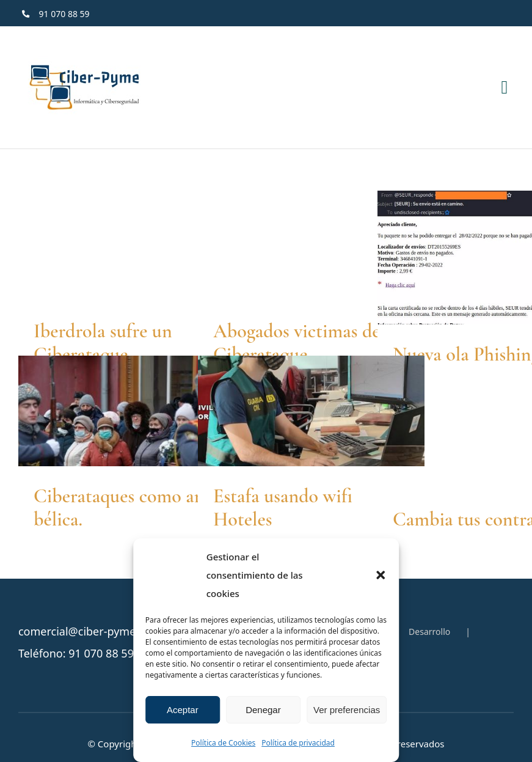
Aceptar (183, 710)
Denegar (263, 710)
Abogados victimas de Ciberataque (297, 343)
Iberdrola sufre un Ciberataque (103, 343)
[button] (381, 575)
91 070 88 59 (101, 653)
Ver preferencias (347, 710)
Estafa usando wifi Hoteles (283, 507)
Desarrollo (429, 632)
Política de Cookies (223, 743)
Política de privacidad (298, 743)
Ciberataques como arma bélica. (129, 507)
